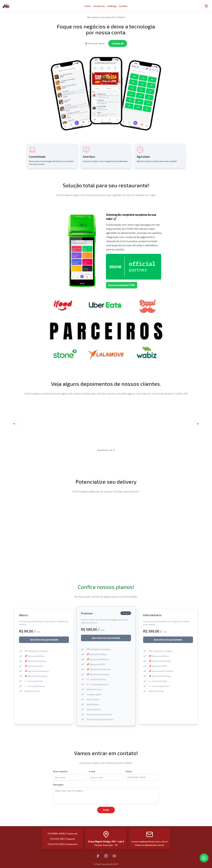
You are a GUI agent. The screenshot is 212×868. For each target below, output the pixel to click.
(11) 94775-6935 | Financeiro (62, 844)
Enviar (106, 810)
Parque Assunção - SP (106, 845)
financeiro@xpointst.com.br (150, 845)
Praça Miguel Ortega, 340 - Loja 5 (106, 841)
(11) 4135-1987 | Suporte (62, 839)
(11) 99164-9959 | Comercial (62, 833)
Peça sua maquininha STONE (122, 285)
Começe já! (118, 43)
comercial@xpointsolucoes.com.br (150, 841)
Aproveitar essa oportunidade (44, 640)
